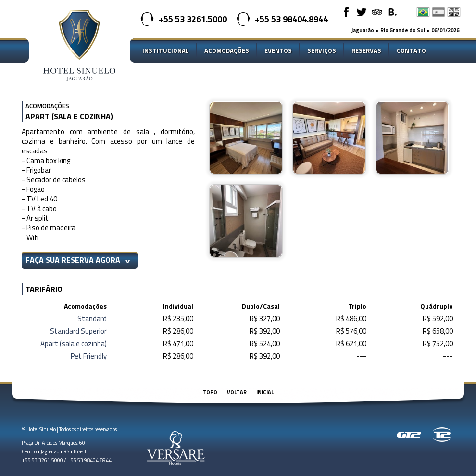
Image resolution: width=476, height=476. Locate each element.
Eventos (278, 50)
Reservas (366, 50)
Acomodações (227, 50)
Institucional (166, 50)
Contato (411, 50)
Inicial (265, 392)
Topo (210, 392)
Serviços (322, 50)
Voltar (237, 392)
